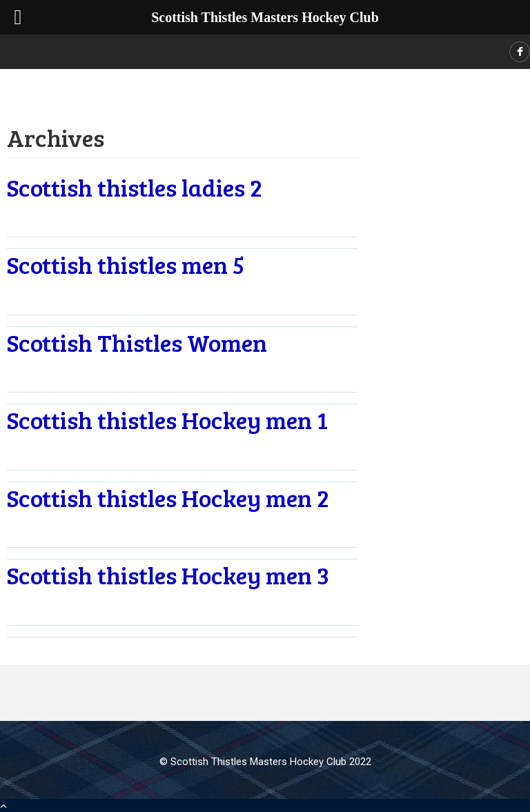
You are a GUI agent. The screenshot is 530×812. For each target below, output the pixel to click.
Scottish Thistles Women (137, 342)
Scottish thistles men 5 (126, 264)
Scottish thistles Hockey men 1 (167, 419)
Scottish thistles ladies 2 (135, 187)
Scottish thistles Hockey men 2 (168, 497)
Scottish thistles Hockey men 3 (168, 575)
